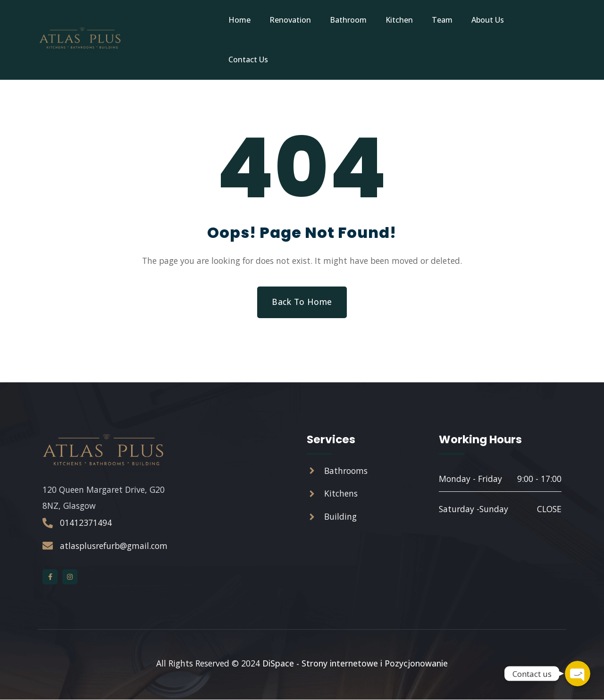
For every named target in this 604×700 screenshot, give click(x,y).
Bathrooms (346, 472)
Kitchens (341, 495)
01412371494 (86, 523)
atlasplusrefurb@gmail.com (114, 546)
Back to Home (302, 302)
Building (340, 518)
